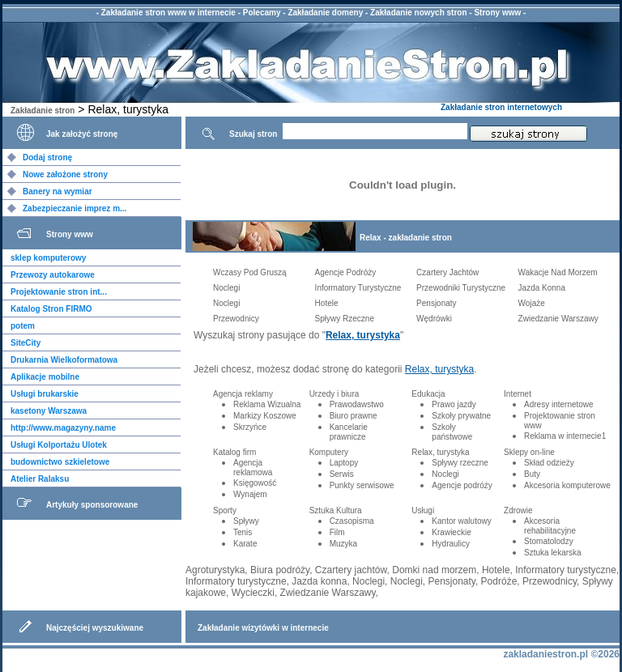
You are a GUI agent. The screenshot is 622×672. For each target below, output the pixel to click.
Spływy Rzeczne (345, 319)
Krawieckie (451, 532)
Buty (532, 474)
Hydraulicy (451, 544)
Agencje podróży (462, 485)
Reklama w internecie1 (565, 436)
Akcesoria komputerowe (567, 485)
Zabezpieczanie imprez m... (75, 208)
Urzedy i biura (334, 394)
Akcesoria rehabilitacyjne (550, 526)
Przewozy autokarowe (53, 275)
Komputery (329, 452)
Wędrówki (434, 319)
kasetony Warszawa (49, 411)
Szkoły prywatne (461, 416)
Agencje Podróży (346, 272)
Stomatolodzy (549, 541)
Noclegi (226, 288)
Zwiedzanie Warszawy (558, 319)
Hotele (327, 303)
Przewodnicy (236, 319)
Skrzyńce (250, 427)
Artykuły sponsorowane (92, 505)
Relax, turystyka (363, 335)
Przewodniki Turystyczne (461, 288)
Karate (245, 544)
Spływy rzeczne (460, 463)
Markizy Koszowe (265, 416)
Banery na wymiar (58, 191)
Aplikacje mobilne (45, 377)
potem (23, 326)
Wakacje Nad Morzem (558, 272)
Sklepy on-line (529, 452)
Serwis (342, 474)
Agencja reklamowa (253, 468)
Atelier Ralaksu (40, 479)
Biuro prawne (354, 416)
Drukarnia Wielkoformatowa (64, 360)
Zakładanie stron (43, 111)
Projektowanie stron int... (59, 292)
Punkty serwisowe (362, 485)
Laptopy (344, 463)
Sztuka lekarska (553, 553)
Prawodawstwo (357, 404)
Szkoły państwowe (452, 432)
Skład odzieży (549, 463)
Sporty (225, 510)
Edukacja (428, 394)
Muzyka (343, 544)
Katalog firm (234, 452)
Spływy (246, 521)
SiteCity (26, 343)
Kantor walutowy (461, 521)
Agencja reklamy (243, 394)
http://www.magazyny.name (63, 428)
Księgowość (255, 483)
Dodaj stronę (47, 157)
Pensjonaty (436, 303)
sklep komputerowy (48, 258)
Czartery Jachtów (447, 272)
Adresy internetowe (559, 404)
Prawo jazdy (454, 404)
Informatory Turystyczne (358, 288)
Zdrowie (518, 510)
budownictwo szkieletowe (60, 462)
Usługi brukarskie (45, 394)
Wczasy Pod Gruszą (250, 272)
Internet (518, 394)
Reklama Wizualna (267, 404)
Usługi (423, 510)
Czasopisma (352, 521)
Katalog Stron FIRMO (51, 309)
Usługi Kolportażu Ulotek (59, 445)
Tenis (243, 532)
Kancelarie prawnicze (349, 432)
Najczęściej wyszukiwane (95, 628)
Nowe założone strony (65, 174)
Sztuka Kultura (336, 510)
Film (337, 532)
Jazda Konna (542, 288)
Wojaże (532, 303)
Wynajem (250, 494)
